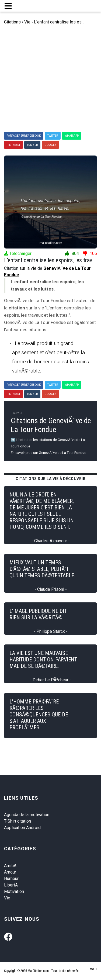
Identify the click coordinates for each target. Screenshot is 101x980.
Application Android (22, 828)
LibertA (11, 885)
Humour (11, 879)
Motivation (14, 891)
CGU (93, 969)
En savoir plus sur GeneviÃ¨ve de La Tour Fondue (48, 453)
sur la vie (28, 268)
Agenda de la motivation (27, 815)
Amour (10, 872)
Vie (7, 898)
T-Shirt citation (18, 821)
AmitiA (10, 866)
